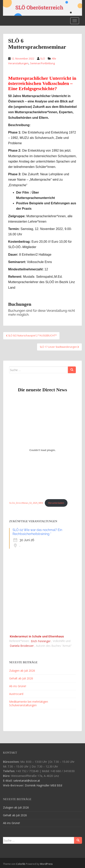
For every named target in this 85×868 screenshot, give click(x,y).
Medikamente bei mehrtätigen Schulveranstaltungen (29, 703)
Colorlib (21, 864)
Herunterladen (56, 503)
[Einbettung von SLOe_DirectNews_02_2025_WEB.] (42, 450)
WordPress (46, 864)
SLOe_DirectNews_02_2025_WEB (26, 503)
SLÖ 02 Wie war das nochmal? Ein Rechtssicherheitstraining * (37, 532)
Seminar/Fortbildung (42, 63)
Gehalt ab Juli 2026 (21, 678)
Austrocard (16, 694)
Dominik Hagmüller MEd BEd (43, 785)
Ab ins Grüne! (18, 686)
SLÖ (43, 58)
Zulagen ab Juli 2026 (22, 671)
